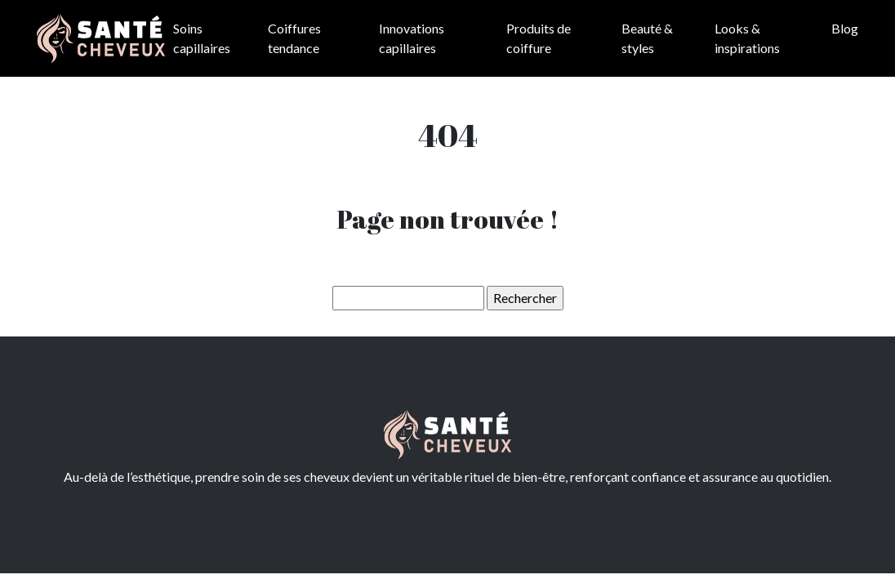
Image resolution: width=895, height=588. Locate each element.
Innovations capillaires (412, 38)
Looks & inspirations (747, 38)
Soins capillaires (202, 38)
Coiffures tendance (294, 38)
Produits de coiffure (539, 38)
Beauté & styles (647, 38)
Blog (845, 28)
